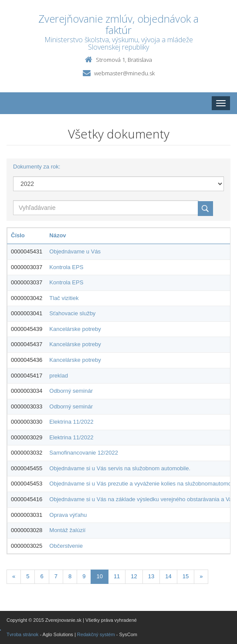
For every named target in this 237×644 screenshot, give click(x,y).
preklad (59, 376)
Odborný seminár (71, 391)
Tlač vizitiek (64, 298)
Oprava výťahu (68, 515)
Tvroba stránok (22, 634)
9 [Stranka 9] (84, 576)
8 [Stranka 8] (70, 576)
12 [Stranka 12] (134, 576)
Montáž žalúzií (67, 530)
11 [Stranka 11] (117, 576)
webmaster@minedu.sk (124, 73)
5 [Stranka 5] (28, 576)
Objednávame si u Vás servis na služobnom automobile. (120, 468)
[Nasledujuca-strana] (201, 577)
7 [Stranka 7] (56, 576)
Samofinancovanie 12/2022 (84, 453)
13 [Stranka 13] (151, 576)
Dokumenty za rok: (37, 167)
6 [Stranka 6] (42, 576)
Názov (58, 235)
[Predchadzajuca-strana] (14, 577)
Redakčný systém (96, 634)
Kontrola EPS (66, 267)
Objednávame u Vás (75, 251)
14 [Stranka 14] (168, 576)
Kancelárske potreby (75, 329)
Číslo (18, 235)
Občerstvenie (66, 546)
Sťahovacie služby (72, 313)
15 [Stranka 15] (186, 576)
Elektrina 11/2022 (71, 422)
